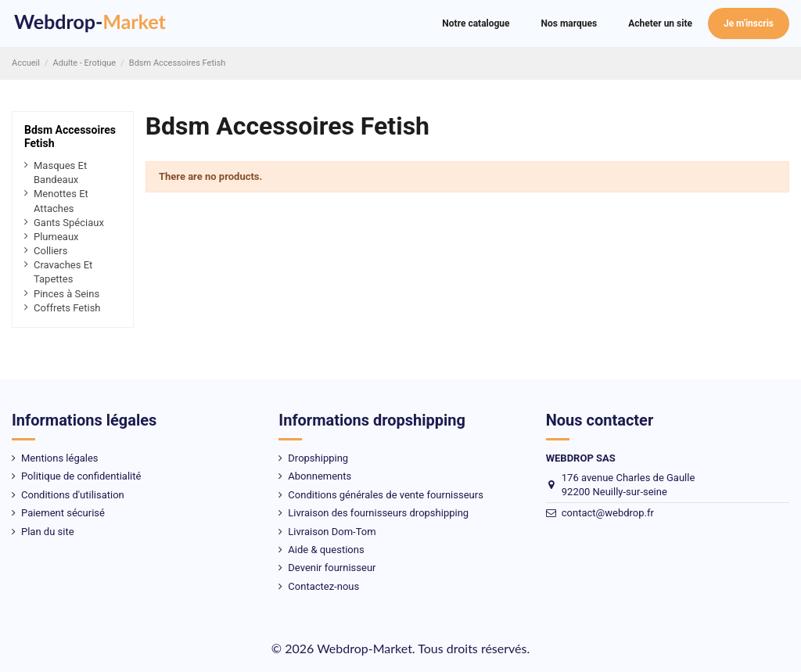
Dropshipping (318, 458)
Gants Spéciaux (69, 223)
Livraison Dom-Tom (332, 532)
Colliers (50, 251)
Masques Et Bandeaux (60, 172)
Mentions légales (60, 458)
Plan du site (48, 532)
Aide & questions (326, 550)
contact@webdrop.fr (608, 513)
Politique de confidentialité (81, 476)
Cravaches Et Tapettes (63, 272)
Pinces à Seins (66, 294)
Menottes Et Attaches (61, 201)
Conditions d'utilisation (73, 495)
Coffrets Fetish (67, 308)
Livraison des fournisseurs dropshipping (378, 513)
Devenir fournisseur (332, 568)
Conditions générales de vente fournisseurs (386, 495)
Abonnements (320, 476)
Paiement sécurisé (63, 513)
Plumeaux (56, 237)
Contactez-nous (323, 586)
